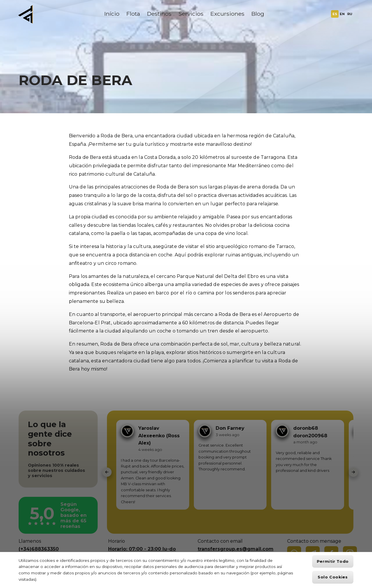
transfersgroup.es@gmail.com (236, 549)
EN (342, 14)
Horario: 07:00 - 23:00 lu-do (142, 549)
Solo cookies (333, 577)
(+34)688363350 (39, 549)
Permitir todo (333, 561)
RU (350, 14)
